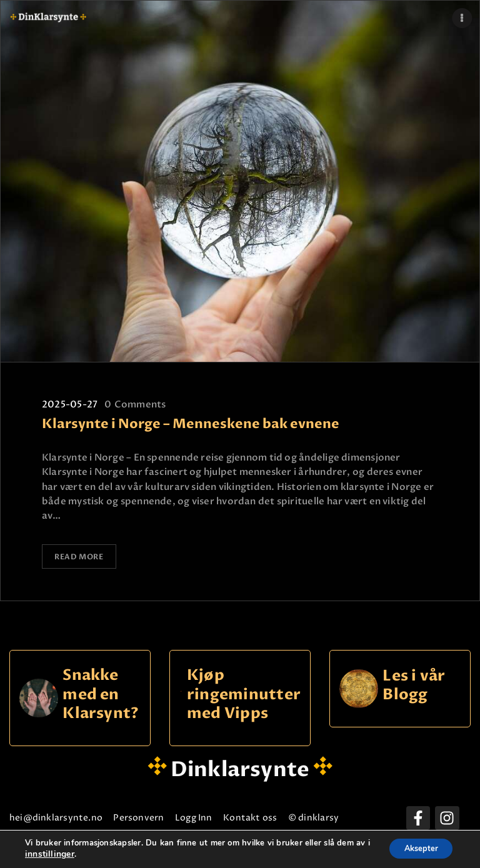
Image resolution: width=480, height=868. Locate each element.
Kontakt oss (331, 816)
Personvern (174, 816)
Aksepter (416, 848)
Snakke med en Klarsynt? (101, 693)
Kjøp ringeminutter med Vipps (244, 693)
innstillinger (64, 854)
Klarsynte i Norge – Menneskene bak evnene (191, 424)
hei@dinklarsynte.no (68, 816)
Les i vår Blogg (414, 684)
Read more (80, 556)
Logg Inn (252, 816)
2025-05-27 (70, 404)
